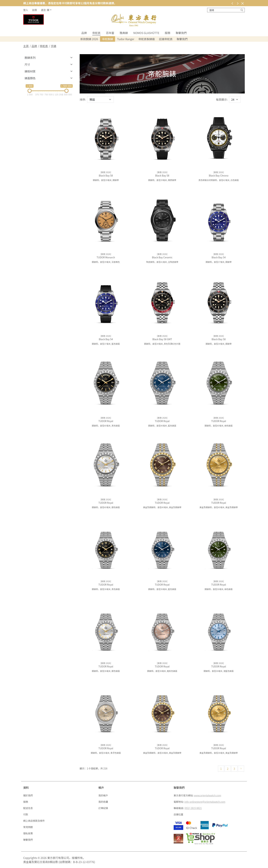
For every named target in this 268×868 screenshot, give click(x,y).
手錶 (53, 46)
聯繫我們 (181, 33)
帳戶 (101, 788)
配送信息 (28, 808)
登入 (26, 10)
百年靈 (110, 33)
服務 (167, 33)
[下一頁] (241, 769)
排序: (83, 99)
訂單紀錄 (103, 808)
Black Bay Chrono (219, 175)
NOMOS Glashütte (146, 33)
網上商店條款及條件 (34, 821)
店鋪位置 (178, 814)
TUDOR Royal (106, 421)
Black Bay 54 (219, 257)
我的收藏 (103, 802)
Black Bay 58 (106, 175)
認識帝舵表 (166, 39)
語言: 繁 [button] (45, 10)
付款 (26, 814)
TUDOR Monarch (106, 257)
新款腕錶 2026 (89, 39)
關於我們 (28, 795)
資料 (26, 788)
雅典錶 (124, 33)
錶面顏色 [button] (30, 78)
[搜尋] (242, 10)
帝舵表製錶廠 (147, 39)
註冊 (35, 10)
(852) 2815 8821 (193, 808)
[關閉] (242, 3)
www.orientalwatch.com (208, 795)
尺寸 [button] (27, 64)
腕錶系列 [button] (30, 58)
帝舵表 (96, 33)
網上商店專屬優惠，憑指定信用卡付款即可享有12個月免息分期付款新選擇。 (70, 3)
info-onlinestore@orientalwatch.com (205, 802)
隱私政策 (28, 833)
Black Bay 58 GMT (162, 339)
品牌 (84, 33)
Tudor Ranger (126, 39)
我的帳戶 (103, 795)
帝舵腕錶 (108, 39)
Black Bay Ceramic (162, 257)
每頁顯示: (222, 99)
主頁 (26, 46)
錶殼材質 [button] (30, 71)
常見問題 (28, 827)
